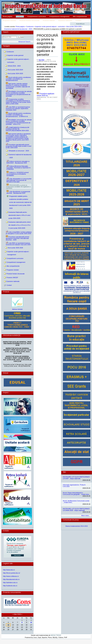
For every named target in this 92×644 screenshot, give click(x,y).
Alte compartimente (80, 17)
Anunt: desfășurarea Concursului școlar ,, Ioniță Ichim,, (76, 502)
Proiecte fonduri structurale (30, 20)
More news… (86, 516)
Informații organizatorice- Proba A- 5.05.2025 (74, 486)
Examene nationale (65, 20)
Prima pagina (7, 17)
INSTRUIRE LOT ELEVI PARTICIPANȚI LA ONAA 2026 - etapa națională (76, 510)
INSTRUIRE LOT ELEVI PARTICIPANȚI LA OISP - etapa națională (76, 478)
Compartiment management (59, 17)
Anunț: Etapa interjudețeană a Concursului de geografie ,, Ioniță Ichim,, (76, 494)
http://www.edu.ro (9, 570)
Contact (78, 20)
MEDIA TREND (56, 635)
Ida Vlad (41, 60)
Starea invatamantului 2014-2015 (77, 526)
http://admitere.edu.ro (10, 583)
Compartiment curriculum (37, 17)
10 (31, 622)
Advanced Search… (25, 42)
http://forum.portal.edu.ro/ (12, 573)
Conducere (20, 17)
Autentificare (80, 24)
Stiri (64, 472)
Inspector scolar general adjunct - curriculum (50, 27)
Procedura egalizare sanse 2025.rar (45, 95)
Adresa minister (18, 309)
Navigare (6, 46)
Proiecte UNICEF (49, 20)
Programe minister (9, 20)
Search (6, 32)
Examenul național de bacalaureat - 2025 (18, 29)
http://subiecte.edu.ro (10, 586)
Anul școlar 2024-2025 (74, 27)
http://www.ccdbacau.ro (11, 576)
